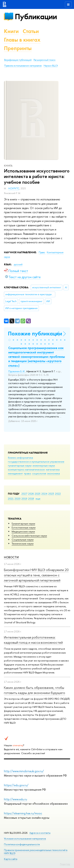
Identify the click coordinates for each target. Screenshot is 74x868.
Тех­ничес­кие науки (23, 543)
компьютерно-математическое (26, 469)
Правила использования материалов (23, 66)
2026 (31, 494)
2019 (24, 499)
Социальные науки (23, 540)
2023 (51, 494)
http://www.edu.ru (15, 799)
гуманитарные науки (20, 465)
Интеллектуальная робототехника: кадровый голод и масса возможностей (33, 640)
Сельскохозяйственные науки (29, 536)
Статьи (31, 31)
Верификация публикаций (18, 60)
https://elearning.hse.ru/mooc (23, 813)
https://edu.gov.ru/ (16, 785)
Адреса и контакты (40, 833)
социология (39, 473)
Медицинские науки (23, 531)
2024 (44, 494)
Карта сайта (11, 859)
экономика (53, 473)
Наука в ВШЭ (51, 66)
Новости (11, 557)
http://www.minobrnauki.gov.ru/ (24, 771)
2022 (58, 494)
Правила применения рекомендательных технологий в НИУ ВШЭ (36, 852)
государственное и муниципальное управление (36, 462)
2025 (38, 494)
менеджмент (15, 473)
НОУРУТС (14, 188)
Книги (11, 31)
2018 (31, 499)
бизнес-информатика (20, 458)
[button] (9, 340)
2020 (18, 499)
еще (38, 499)
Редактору (65, 864)
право (28, 473)
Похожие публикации (35, 334)
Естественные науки (24, 527)
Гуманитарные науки (23, 523)
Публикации (36, 17)
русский (18, 265)
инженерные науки (44, 465)
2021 (11, 499)
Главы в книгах (22, 40)
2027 (24, 494)
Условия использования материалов (25, 839)
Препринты (18, 48)
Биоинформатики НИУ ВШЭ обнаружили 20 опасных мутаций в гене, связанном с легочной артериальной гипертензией (36, 575)
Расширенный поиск (44, 60)
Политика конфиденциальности (22, 844)
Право (42, 252)
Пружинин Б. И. (17, 371)
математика (53, 469)
